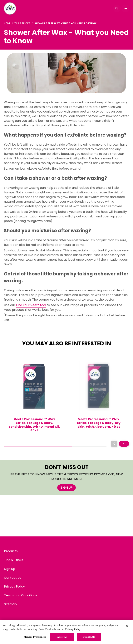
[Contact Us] (13, 578)
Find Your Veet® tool (31, 305)
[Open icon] (117, 8)
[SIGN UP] (66, 488)
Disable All (89, 637)
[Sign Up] (10, 569)
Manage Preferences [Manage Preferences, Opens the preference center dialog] (35, 637)
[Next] (124, 444)
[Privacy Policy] (14, 587)
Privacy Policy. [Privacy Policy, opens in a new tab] (73, 629)
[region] (66, 632)
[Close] (127, 626)
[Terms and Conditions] (21, 595)
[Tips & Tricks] (14, 560)
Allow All (62, 637)
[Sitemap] (10, 604)
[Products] (11, 551)
